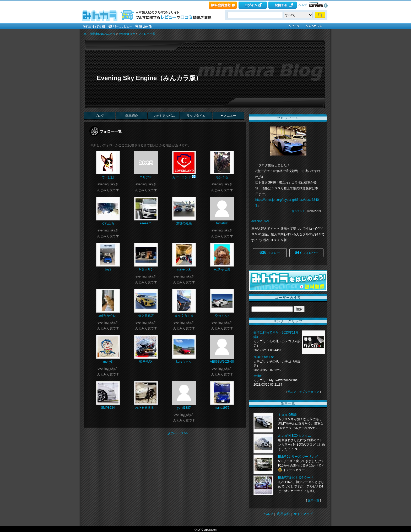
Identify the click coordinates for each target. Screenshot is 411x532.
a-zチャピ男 (222, 269)
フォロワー (306, 253)
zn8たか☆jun (108, 315)
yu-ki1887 (184, 408)
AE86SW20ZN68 (222, 362)
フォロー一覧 (147, 34)
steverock (184, 269)
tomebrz (222, 223)
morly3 (108, 362)
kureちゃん (184, 362)
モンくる (222, 177)
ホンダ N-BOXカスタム (294, 436)
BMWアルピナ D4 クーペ (296, 478)
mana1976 (222, 408)
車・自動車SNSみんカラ (100, 34)
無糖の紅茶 (184, 223)
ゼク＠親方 (146, 315)
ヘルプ (303, 5)
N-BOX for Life (264, 357)
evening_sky (127, 34)
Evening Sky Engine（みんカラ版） (149, 78)
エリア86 (146, 177)
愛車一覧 (313, 500)
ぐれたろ (108, 223)
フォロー (270, 253)
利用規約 (283, 514)
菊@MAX (146, 362)
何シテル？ (298, 211)
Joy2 (108, 269)
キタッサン (146, 269)
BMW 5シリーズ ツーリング (298, 457)
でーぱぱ (108, 177)
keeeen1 (146, 223)
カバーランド (182, 177)
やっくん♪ (222, 315)
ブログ (99, 116)
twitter (258, 376)
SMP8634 (108, 408)
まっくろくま (184, 315)
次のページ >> (178, 433)
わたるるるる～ (146, 408)
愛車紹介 (132, 116)
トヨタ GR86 (287, 415)
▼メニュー (228, 116)
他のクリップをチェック (303, 392)
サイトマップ (303, 514)
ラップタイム (196, 116)
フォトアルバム (164, 116)
